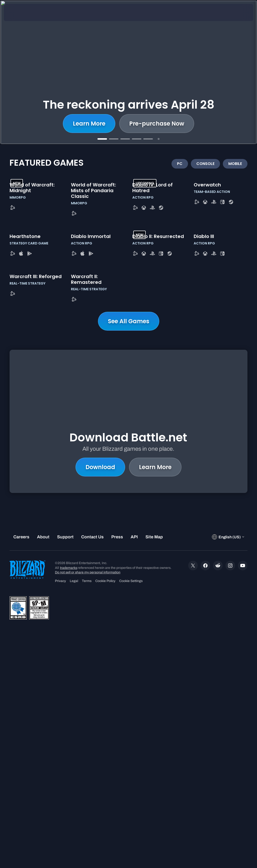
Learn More (89, 124)
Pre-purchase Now (157, 124)
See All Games (129, 536)
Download (100, 651)
